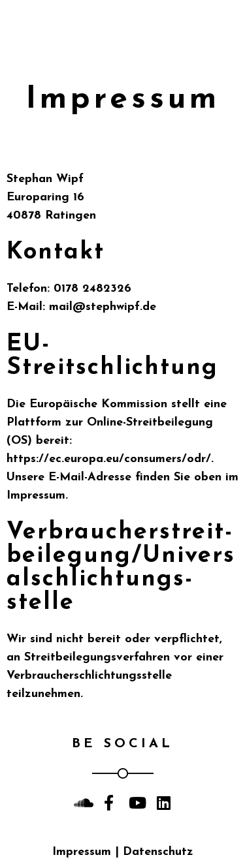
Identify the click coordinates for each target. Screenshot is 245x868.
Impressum (82, 852)
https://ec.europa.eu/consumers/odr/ (109, 459)
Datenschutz (158, 852)
